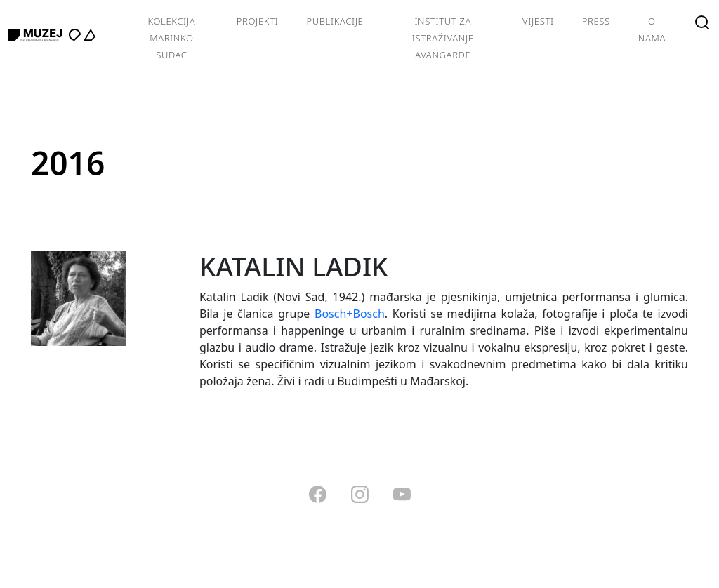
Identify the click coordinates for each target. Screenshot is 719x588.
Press (596, 21)
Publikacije (335, 21)
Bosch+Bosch (350, 314)
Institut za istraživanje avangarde (443, 38)
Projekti (258, 21)
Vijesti (538, 21)
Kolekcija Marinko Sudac (171, 38)
